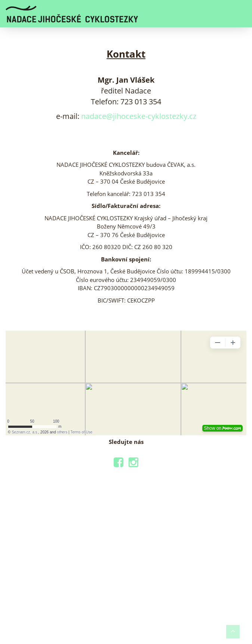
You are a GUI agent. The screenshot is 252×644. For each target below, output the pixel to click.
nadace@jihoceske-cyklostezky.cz (139, 116)
